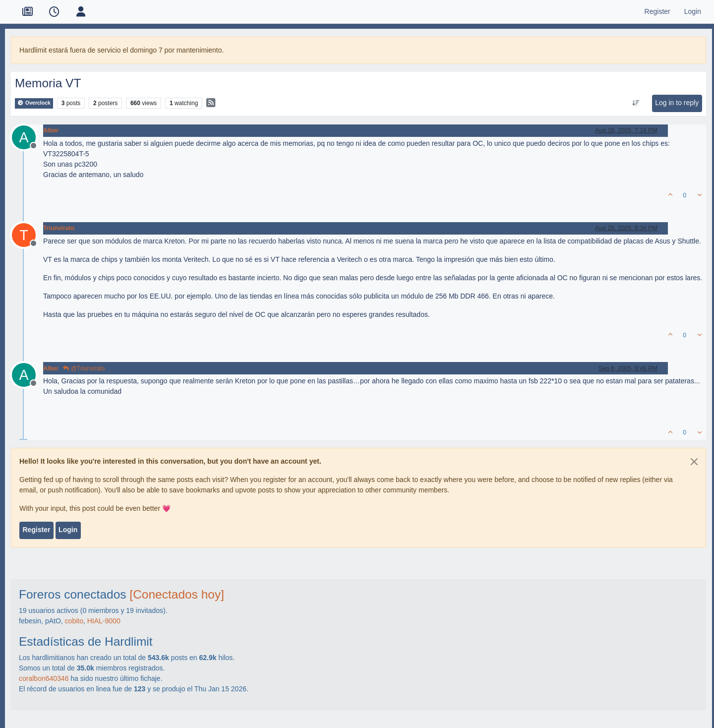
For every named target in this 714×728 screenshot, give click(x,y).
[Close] (694, 462)
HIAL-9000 (104, 621)
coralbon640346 (44, 678)
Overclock (34, 103)
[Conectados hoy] (177, 594)
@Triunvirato (84, 368)
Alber (51, 130)
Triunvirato (59, 228)
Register (36, 530)
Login (68, 530)
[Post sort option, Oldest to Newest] (636, 103)
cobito (74, 621)
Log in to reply (677, 103)
